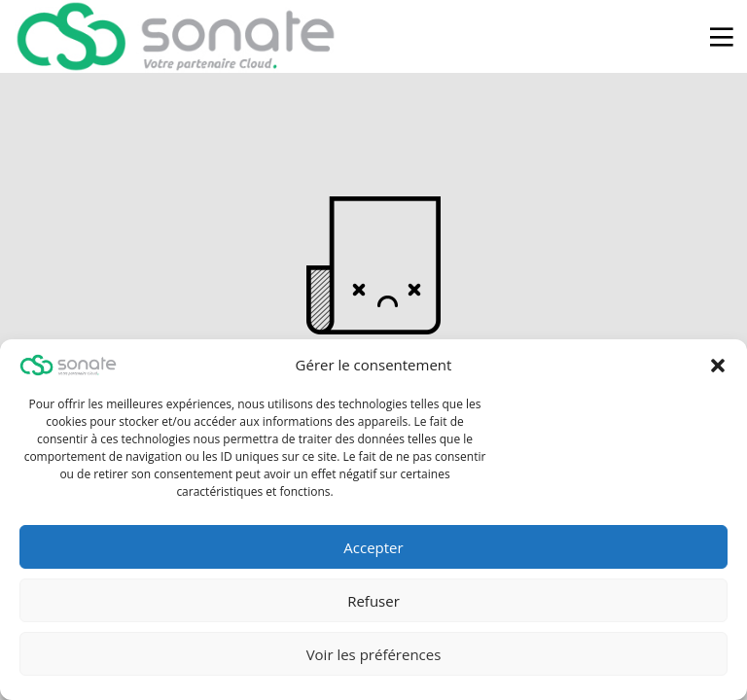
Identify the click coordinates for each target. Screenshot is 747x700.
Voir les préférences (374, 654)
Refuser (373, 601)
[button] (718, 366)
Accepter (373, 547)
